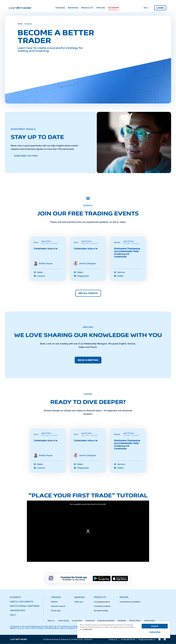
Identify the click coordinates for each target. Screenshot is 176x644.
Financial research (58, 606)
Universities (17, 610)
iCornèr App (56, 611)
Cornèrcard (90, 621)
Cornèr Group (63, 621)
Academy (114, 8)
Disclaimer (122, 621)
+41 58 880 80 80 (128, 639)
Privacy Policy (135, 621)
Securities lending (101, 611)
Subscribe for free (26, 156)
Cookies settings (155, 632)
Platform (54, 602)
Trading (60, 8)
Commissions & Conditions (130, 602)
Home (20, 24)
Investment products (102, 606)
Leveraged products (102, 602)
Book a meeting (88, 360)
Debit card (79, 602)
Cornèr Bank (77, 621)
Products (87, 8)
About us (51, 621)
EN (147, 8)
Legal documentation (106, 621)
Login (160, 8)
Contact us (113, 639)
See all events (88, 293)
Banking (73, 8)
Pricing (101, 8)
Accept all (155, 626)
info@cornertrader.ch (147, 639)
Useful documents (22, 602)
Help (13, 615)
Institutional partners (25, 606)
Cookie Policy (149, 621)
